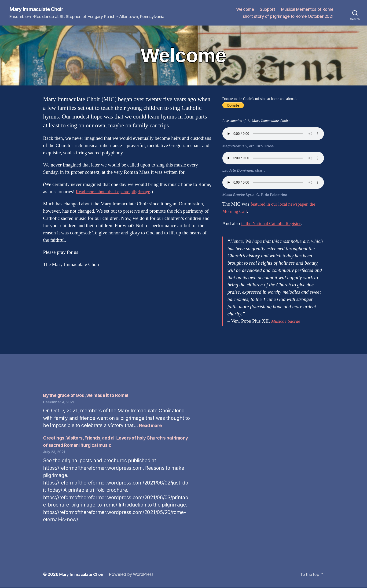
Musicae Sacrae (287, 322)
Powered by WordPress (135, 575)
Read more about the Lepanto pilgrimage (116, 192)
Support (268, 9)
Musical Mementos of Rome (307, 9)
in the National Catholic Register (273, 224)
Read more (151, 426)
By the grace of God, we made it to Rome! (90, 396)
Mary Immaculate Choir (39, 9)
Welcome (245, 9)
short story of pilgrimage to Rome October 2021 (288, 17)
